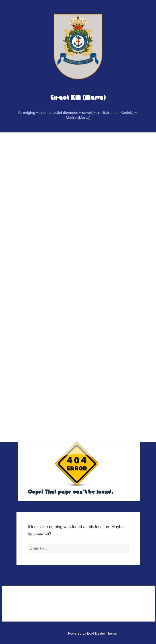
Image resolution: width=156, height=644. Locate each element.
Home (21, 169)
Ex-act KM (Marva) (78, 98)
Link (19, 344)
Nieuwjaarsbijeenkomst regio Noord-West (51, 289)
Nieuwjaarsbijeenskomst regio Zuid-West (51, 300)
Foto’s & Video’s (29, 311)
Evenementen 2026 (31, 256)
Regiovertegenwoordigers (39, 202)
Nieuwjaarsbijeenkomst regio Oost (46, 267)
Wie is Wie (24, 180)
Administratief (27, 365)
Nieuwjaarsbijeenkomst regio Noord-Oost (51, 278)
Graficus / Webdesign (36, 235)
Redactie (26, 213)
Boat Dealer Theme (102, 633)
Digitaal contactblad (31, 246)
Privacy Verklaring (33, 398)
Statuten (26, 387)
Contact (22, 354)
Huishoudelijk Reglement (39, 376)
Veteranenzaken (29, 322)
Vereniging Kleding (30, 333)
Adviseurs (27, 224)
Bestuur (26, 191)
